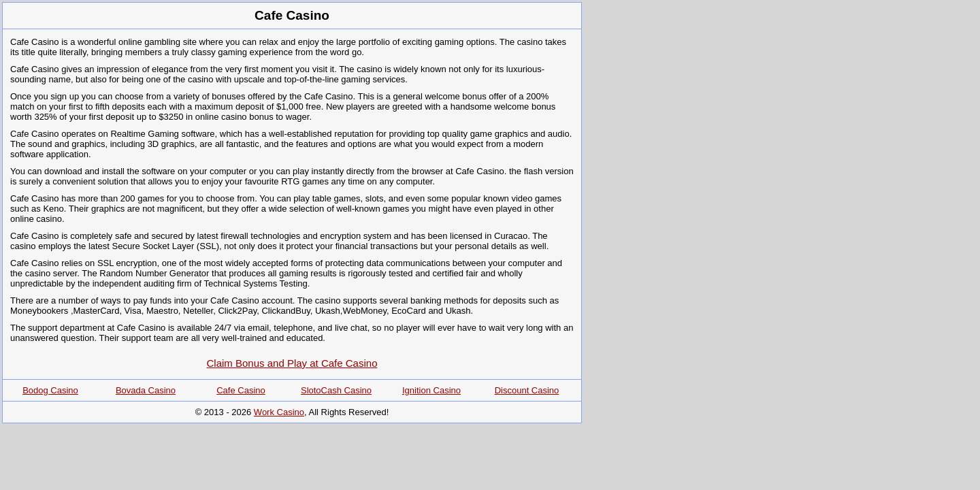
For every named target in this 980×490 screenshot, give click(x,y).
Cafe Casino (241, 390)
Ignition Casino (431, 390)
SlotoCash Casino (336, 390)
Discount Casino (527, 390)
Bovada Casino (146, 390)
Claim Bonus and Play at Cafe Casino (292, 363)
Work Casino (279, 412)
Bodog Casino (50, 390)
